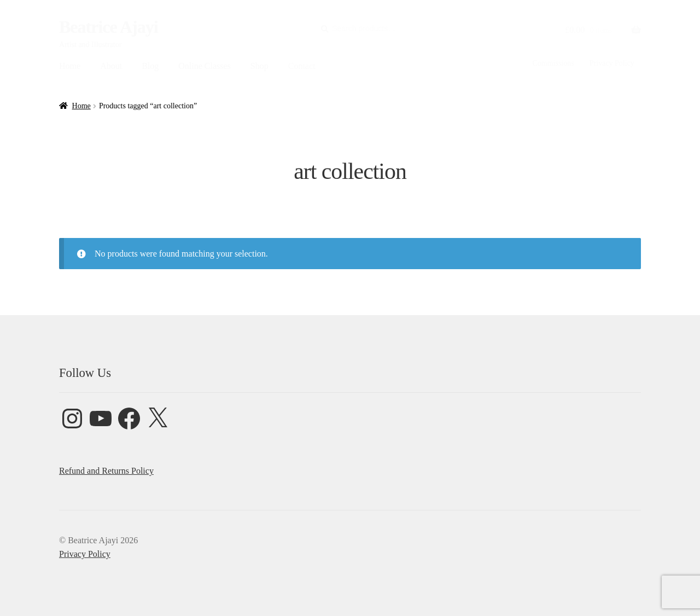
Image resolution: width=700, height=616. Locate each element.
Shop (259, 66)
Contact (302, 66)
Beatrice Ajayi (109, 27)
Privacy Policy (612, 63)
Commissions (553, 63)
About (111, 66)
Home (70, 66)
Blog (150, 66)
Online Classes (205, 66)
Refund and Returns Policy (106, 471)
